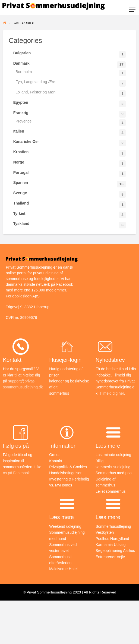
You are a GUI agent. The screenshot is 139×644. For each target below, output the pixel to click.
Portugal (70, 174)
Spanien (70, 184)
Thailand (70, 205)
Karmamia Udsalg (111, 545)
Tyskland (70, 225)
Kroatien (70, 153)
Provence (71, 122)
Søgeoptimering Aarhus (115, 551)
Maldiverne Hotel (63, 569)
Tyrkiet (70, 215)
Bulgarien (70, 54)
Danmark (70, 65)
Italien (70, 133)
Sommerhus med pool (114, 473)
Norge (70, 164)
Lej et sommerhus (111, 491)
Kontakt (56, 461)
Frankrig (70, 114)
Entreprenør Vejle (110, 557)
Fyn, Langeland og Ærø (71, 83)
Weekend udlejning (65, 526)
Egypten (70, 104)
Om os (55, 455)
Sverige (70, 194)
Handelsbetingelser (65, 473)
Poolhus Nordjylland (113, 539)
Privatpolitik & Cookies (68, 467)
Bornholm (71, 73)
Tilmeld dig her (111, 393)
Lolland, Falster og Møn (71, 93)
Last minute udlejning (113, 455)
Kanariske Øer (70, 143)
